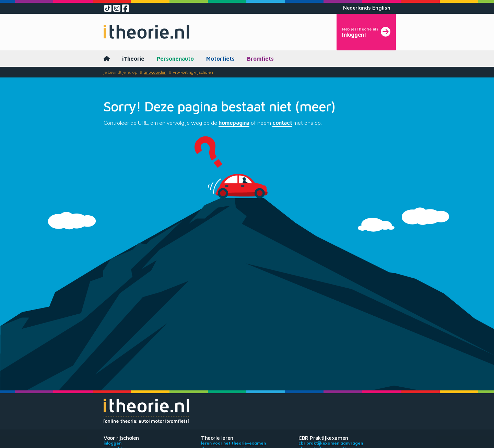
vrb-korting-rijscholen (193, 72)
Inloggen (113, 443)
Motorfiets (220, 59)
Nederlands (357, 8)
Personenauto (175, 59)
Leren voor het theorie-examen (233, 443)
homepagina (234, 123)
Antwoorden (155, 72)
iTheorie (133, 59)
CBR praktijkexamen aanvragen (331, 443)
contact (282, 123)
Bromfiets (260, 59)
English (381, 8)
